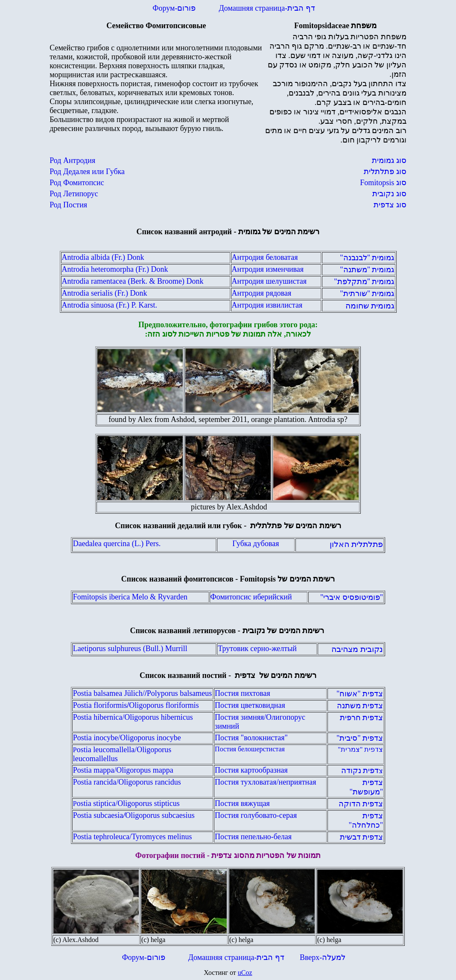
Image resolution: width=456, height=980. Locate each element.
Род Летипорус (74, 194)
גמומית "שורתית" (367, 294)
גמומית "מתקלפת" (364, 282)
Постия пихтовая (243, 693)
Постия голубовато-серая (256, 815)
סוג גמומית (389, 160)
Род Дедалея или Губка (87, 172)
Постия (228, 738)
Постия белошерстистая (250, 749)
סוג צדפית (390, 205)
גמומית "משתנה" (367, 270)
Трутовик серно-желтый (257, 648)
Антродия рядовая (262, 293)
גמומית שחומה (370, 306)
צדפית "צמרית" (360, 749)
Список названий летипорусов (183, 631)
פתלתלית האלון (356, 544)
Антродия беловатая (265, 257)
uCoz (245, 973)
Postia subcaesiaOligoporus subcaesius (134, 815)
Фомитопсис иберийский (251, 597)
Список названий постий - (228, 675)
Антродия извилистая (267, 305)
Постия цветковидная (250, 705)
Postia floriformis (136, 705)
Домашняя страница (267, 8)
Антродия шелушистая (269, 281)
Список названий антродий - (228, 232)
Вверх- (321, 957)
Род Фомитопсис (77, 183)
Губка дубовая (256, 544)
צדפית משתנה (360, 706)
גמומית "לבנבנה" (367, 258)
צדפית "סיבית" (360, 738)
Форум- (175, 8)
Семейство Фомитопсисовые (156, 26)
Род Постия (68, 205)
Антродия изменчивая (268, 269)
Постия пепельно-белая (253, 837)
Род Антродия (72, 160)
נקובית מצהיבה (357, 649)
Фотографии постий (170, 855)
